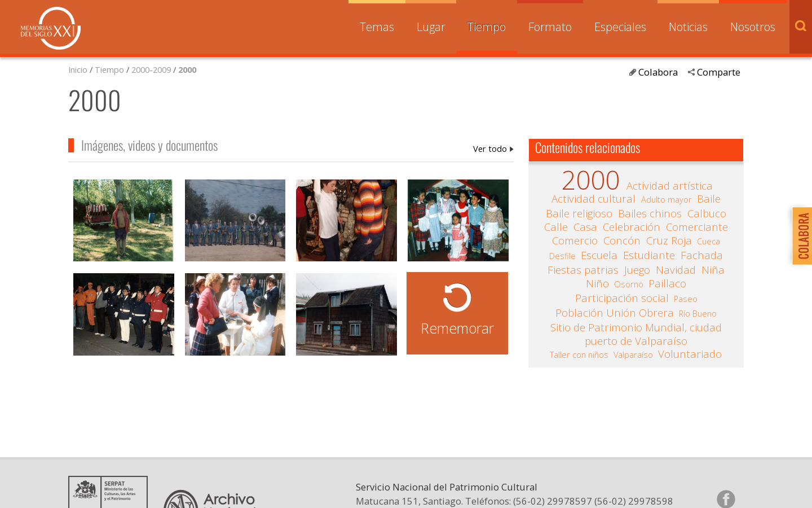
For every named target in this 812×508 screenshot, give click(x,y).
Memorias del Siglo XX (51, 28)
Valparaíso (633, 354)
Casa (585, 227)
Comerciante (697, 227)
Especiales (620, 27)
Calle (556, 227)
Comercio (575, 240)
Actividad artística (670, 186)
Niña (713, 270)
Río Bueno (698, 313)
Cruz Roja (669, 240)
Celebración (632, 227)
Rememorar (457, 328)
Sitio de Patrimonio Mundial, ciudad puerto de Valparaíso (636, 334)
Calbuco (707, 213)
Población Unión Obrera (615, 313)
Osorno (629, 284)
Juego (637, 270)
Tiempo (487, 27)
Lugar (431, 27)
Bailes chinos (650, 213)
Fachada (702, 255)
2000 (187, 69)
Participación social (622, 298)
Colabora (658, 72)
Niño (597, 283)
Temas (377, 27)
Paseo (686, 299)
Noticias (688, 27)
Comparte (719, 72)
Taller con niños (579, 354)
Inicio (78, 69)
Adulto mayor (667, 199)
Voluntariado (690, 354)
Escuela (599, 255)
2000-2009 (151, 69)
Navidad (676, 270)
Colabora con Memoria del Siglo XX (799, 236)
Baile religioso (579, 213)
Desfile (562, 256)
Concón (622, 240)
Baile (709, 199)
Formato (550, 27)
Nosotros (753, 27)
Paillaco (667, 283)
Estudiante (649, 255)
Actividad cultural (593, 199)
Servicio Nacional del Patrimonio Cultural (447, 487)
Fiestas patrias (583, 270)
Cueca (709, 241)
